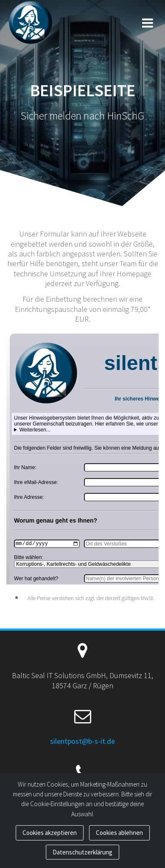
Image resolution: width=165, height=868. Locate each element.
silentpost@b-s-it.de (82, 741)
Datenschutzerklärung (82, 852)
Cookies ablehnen (119, 833)
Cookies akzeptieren (50, 833)
